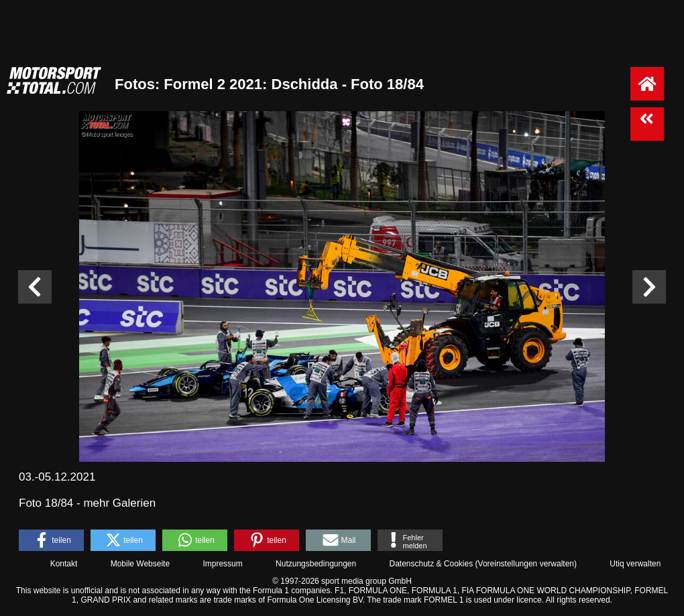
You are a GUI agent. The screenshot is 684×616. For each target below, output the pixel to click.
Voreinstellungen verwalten (526, 564)
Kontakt (64, 564)
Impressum (222, 564)
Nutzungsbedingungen (316, 564)
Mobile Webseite (140, 564)
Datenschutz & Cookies (431, 564)
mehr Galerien (119, 503)
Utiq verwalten (635, 564)
